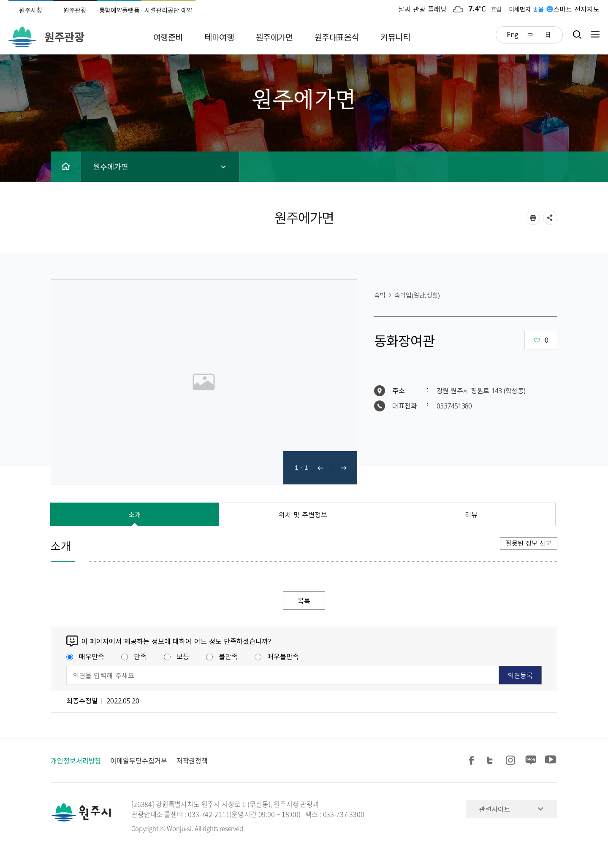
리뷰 (471, 514)
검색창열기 (577, 34)
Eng (513, 34)
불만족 (222, 656)
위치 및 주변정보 (303, 514)
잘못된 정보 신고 (529, 543)
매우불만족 (277, 656)
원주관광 (75, 10)
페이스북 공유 (473, 761)
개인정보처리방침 (76, 760)
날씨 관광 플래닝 (423, 9)
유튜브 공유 (551, 761)
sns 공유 (550, 218)
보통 (176, 656)
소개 (135, 514)
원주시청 (31, 10)
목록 (304, 600)
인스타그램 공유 (512, 761)
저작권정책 (192, 760)
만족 (134, 656)
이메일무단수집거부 (138, 760)
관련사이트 (495, 809)
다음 (344, 468)
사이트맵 (593, 34)
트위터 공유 (492, 761)
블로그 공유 (531, 761)
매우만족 (85, 656)
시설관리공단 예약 (168, 10)
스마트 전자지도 (576, 9)
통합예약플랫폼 (119, 10)
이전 (320, 468)
